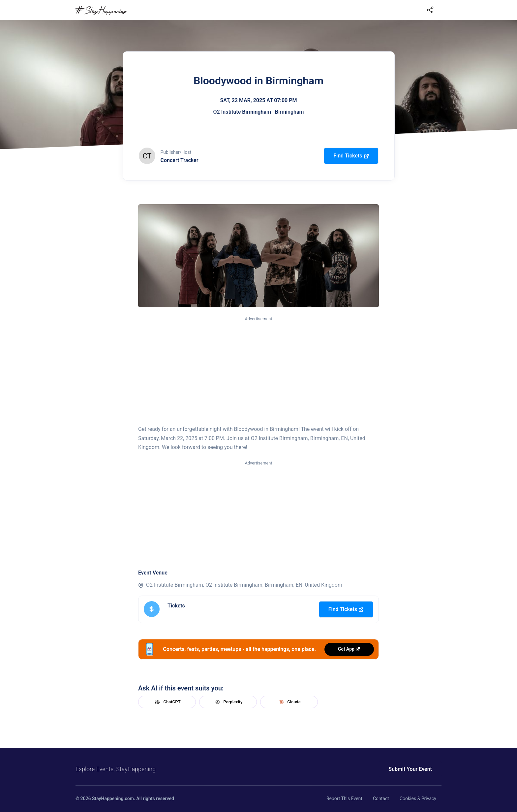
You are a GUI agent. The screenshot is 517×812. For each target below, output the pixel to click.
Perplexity (228, 702)
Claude (289, 702)
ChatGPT (167, 702)
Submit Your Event (410, 769)
